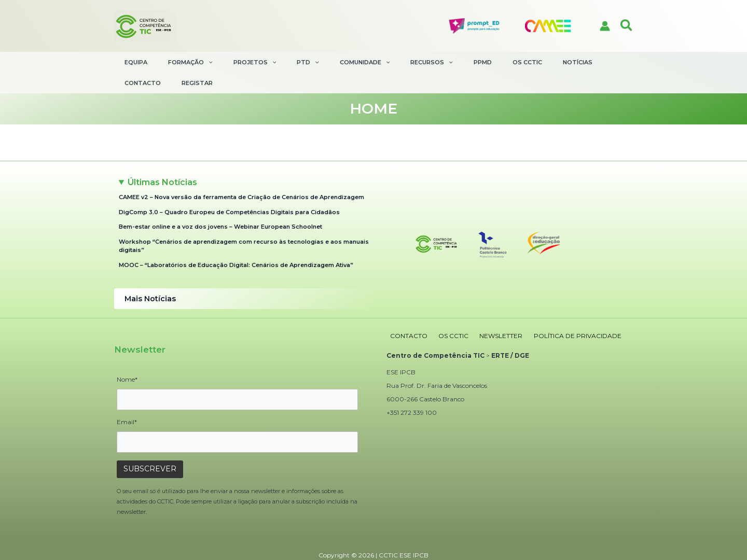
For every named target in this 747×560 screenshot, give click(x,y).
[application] (206, 62)
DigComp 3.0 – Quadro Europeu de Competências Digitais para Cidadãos (230, 191)
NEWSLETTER (488, 313)
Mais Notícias (149, 277)
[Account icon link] (605, 26)
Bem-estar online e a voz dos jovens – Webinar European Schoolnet (220, 206)
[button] (627, 26)
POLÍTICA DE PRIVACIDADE (559, 313)
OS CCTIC (445, 313)
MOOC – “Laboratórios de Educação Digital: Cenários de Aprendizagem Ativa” (236, 244)
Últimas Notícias (162, 162)
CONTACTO (405, 313)
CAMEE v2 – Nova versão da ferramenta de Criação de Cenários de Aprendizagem (241, 177)
